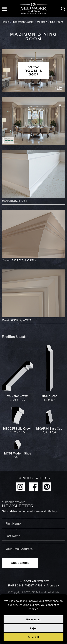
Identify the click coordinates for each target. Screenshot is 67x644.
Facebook (34, 487)
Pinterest (47, 487)
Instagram (20, 487)
